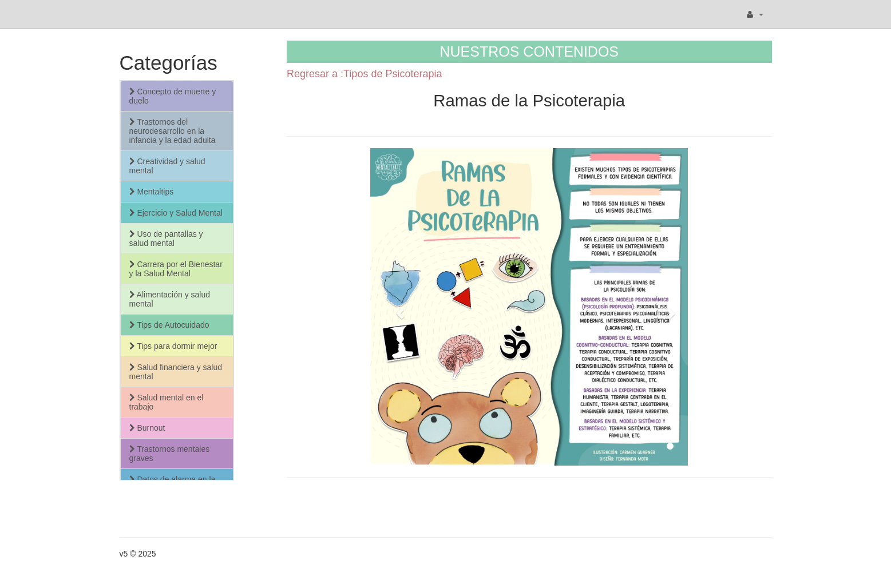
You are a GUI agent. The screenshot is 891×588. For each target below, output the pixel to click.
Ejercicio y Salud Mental (176, 213)
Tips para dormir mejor (173, 346)
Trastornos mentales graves (170, 454)
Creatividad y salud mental (167, 166)
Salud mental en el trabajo (167, 402)
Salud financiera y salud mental (176, 372)
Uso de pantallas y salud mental (166, 239)
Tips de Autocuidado (169, 325)
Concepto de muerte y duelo (173, 96)
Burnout (147, 428)
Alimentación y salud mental (170, 299)
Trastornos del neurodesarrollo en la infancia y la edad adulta (173, 131)
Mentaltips (152, 192)
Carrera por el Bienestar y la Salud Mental (176, 269)
